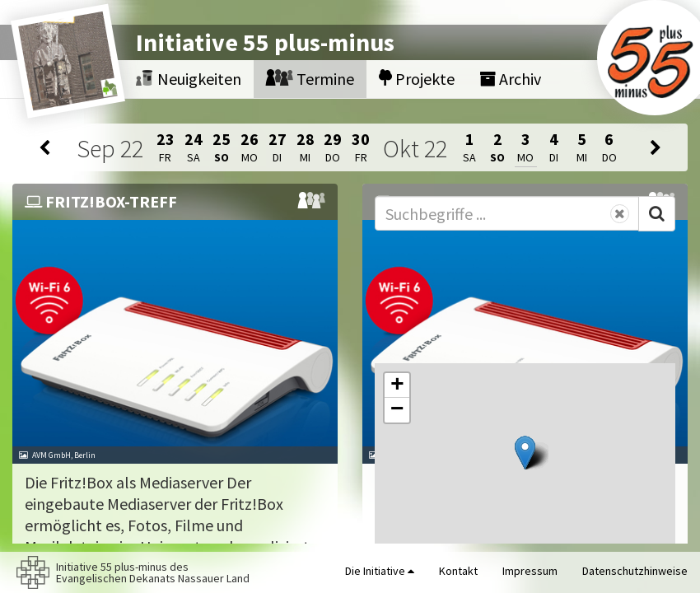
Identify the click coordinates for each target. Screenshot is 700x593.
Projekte (417, 79)
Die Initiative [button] (380, 571)
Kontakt (458, 571)
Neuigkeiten (189, 79)
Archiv (510, 79)
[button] (525, 453)
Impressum (530, 571)
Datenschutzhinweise (635, 571)
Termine (310, 79)
